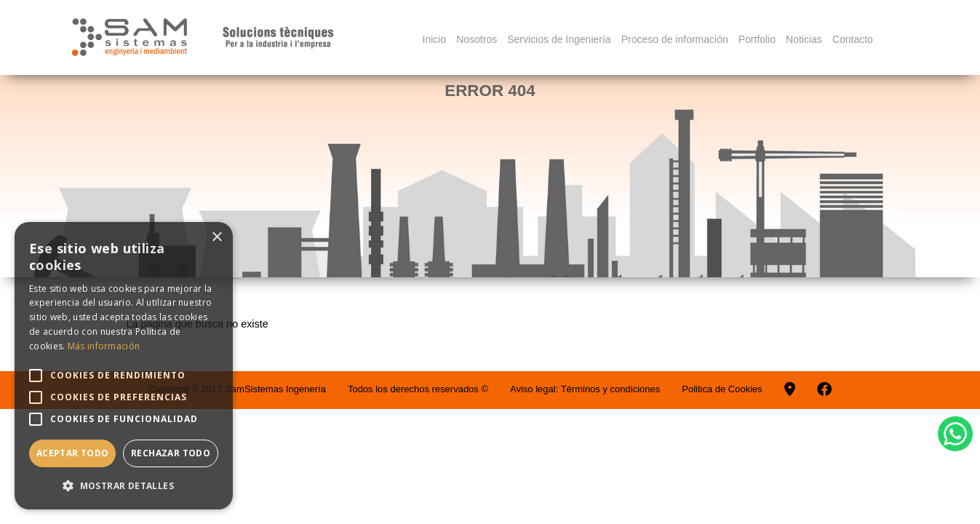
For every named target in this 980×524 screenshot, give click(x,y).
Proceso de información (675, 39)
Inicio (435, 39)
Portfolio (757, 39)
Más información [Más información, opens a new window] (104, 346)
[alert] (124, 366)
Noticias (804, 39)
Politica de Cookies (722, 389)
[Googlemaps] (790, 389)
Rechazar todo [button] (171, 453)
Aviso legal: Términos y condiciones (585, 389)
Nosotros (477, 39)
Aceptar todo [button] (73, 453)
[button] (124, 486)
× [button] (216, 238)
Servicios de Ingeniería (559, 39)
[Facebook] (824, 389)
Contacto (853, 39)
